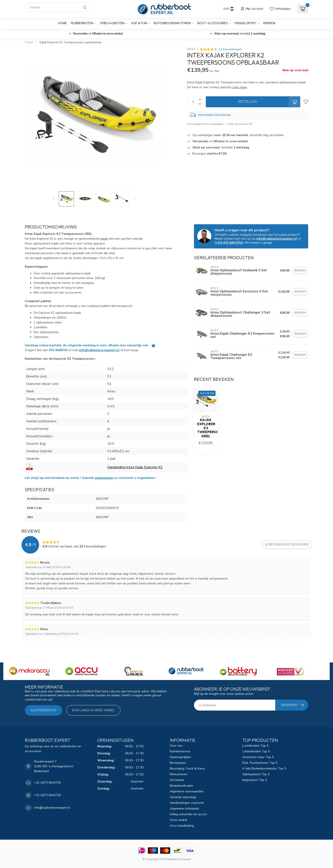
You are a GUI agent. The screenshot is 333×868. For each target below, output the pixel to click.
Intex (191, 49)
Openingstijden (180, 757)
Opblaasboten (112, 23)
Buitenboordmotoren (172, 23)
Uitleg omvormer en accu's (188, 814)
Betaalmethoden (181, 786)
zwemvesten (104, 478)
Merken (269, 23)
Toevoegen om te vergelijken (205, 124)
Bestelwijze (178, 763)
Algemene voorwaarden (187, 791)
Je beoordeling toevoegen (287, 545)
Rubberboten (82, 23)
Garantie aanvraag (183, 797)
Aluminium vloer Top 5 (258, 757)
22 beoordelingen (230, 49)
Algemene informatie (184, 809)
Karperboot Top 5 (255, 780)
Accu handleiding (182, 826)
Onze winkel (179, 820)
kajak (104, 239)
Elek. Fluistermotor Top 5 (260, 763)
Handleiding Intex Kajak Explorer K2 (135, 467)
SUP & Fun (139, 23)
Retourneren (179, 774)
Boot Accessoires (213, 23)
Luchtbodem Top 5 (255, 746)
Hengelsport (246, 23)
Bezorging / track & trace (187, 769)
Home (62, 23)
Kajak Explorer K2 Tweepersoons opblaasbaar (71, 42)
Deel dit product (240, 124)
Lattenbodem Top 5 (256, 751)
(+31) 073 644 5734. (229, 243)
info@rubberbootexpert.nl (99, 350)
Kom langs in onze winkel (93, 710)
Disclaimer (177, 780)
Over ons (176, 746)
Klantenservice (43, 710)
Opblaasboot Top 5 (256, 774)
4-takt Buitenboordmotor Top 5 (264, 769)
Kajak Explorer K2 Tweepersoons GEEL (206, 428)
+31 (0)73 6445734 (47, 783)
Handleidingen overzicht (187, 803)
